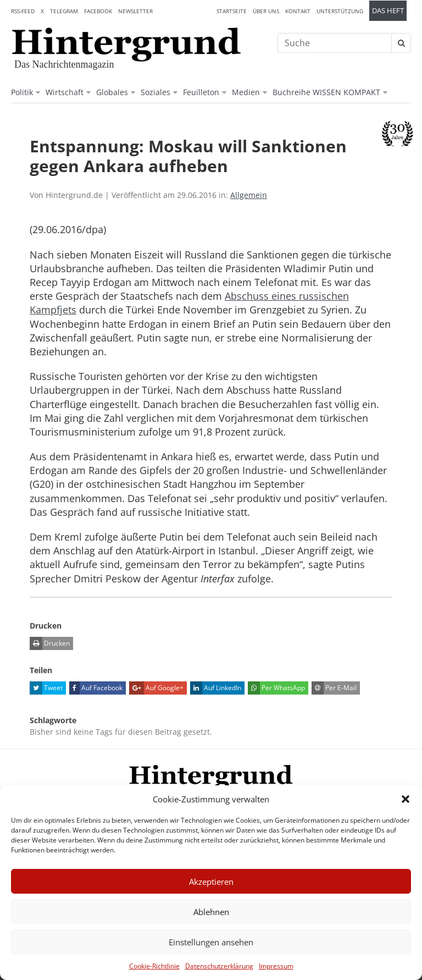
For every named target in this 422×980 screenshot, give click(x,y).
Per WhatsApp (276, 688)
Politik (22, 92)
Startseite (232, 11)
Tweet (46, 688)
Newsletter (135, 11)
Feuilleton (201, 92)
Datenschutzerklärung (219, 966)
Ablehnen (211, 912)
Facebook (98, 11)
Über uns (266, 11)
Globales (112, 92)
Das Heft (388, 11)
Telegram (64, 11)
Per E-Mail (334, 688)
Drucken (50, 643)
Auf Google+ (156, 688)
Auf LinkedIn (216, 688)
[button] (406, 799)
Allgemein (249, 195)
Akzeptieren (211, 882)
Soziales (156, 92)
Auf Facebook (96, 688)
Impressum (276, 966)
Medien (246, 92)
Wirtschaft (65, 92)
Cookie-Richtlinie (154, 966)
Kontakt (298, 11)
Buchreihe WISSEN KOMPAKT (326, 92)
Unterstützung (340, 11)
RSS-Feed (23, 11)
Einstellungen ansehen (211, 942)
